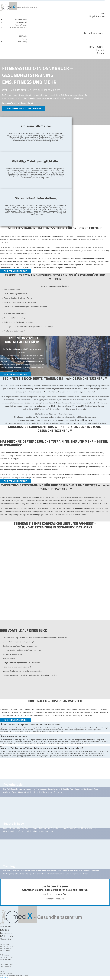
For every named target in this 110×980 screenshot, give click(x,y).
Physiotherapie (97, 16)
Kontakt (5, 930)
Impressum (7, 933)
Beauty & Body (97, 47)
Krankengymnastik (21, 22)
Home (102, 13)
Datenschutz (7, 936)
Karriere (100, 53)
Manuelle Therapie (21, 25)
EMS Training (23, 36)
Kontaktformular (84, 420)
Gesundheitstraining (94, 33)
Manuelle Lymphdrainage (19, 28)
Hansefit (100, 50)
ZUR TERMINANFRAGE (15, 271)
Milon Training (23, 39)
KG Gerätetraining (21, 19)
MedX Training (22, 42)
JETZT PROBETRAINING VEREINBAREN (24, 108)
